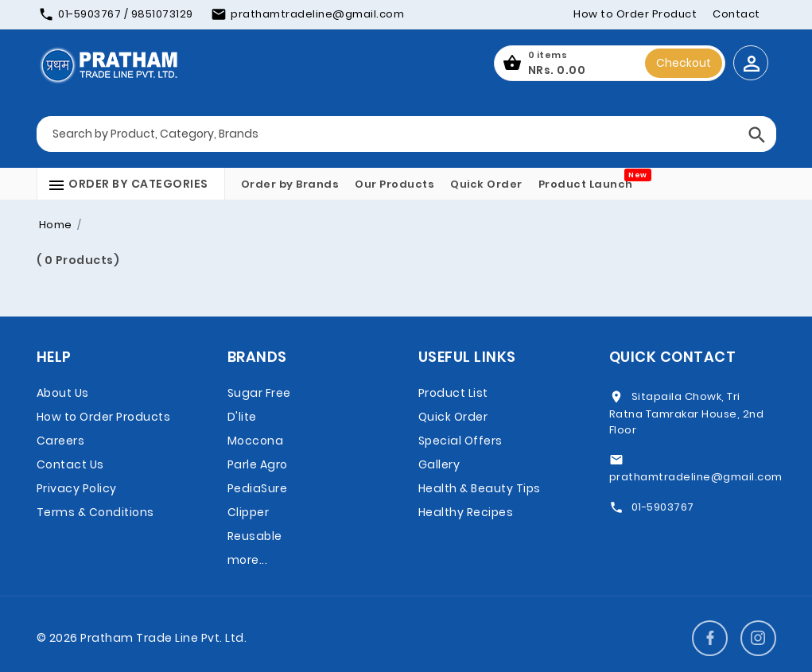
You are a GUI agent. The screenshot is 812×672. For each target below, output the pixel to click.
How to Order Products (104, 417)
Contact (736, 14)
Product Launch (586, 184)
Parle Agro (258, 464)
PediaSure (258, 488)
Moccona (256, 441)
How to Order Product (635, 14)
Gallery (439, 464)
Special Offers (460, 441)
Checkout (684, 63)
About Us (63, 393)
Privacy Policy (77, 488)
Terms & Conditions (95, 512)
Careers (61, 441)
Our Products (394, 184)
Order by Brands (290, 184)
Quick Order (486, 184)
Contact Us (70, 464)
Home (56, 225)
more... (248, 560)
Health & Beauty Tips (480, 488)
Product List (453, 393)
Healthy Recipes (466, 512)
